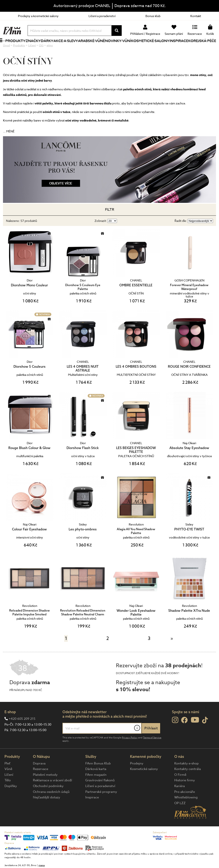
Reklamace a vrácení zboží (53, 795)
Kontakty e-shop (186, 778)
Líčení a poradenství (102, 16)
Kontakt (196, 16)
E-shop (10, 726)
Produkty (13, 51)
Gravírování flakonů (100, 795)
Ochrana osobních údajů (51, 806)
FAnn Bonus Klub (98, 778)
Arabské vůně (89, 48)
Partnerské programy (101, 806)
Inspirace (179, 48)
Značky (37, 48)
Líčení (9, 789)
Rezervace (41, 783)
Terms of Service (152, 752)
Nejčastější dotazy (47, 812)
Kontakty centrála (188, 783)
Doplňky (11, 800)
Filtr (110, 224)
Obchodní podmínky (48, 800)
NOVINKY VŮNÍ (116, 48)
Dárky (51, 48)
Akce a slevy (64, 48)
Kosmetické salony (144, 48)
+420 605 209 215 (22, 733)
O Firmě (180, 789)
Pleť (7, 778)
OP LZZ (180, 817)
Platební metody (45, 789)
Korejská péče (198, 48)
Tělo (8, 795)
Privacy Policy (130, 752)
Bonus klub (153, 16)
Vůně (8, 783)
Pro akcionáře (185, 806)
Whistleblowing (186, 812)
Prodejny (137, 778)
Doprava (39, 778)
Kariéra (180, 800)
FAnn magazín (96, 789)
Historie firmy (185, 795)
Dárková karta (96, 783)
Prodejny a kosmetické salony (38, 16)
